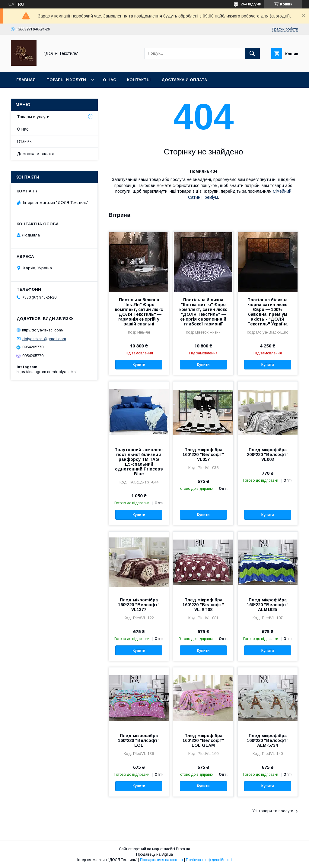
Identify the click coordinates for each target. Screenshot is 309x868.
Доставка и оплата (184, 80)
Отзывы (25, 141)
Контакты (139, 80)
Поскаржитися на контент (162, 860)
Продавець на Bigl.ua (154, 854)
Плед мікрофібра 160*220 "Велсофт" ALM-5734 (268, 740)
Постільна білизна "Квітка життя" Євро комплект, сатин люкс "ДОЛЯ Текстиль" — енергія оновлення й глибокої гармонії (203, 312)
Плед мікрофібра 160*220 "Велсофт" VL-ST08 (203, 605)
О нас (110, 80)
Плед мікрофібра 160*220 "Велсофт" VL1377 (139, 605)
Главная (26, 80)
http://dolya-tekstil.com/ (43, 330)
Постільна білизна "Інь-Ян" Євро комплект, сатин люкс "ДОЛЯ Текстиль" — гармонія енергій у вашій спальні (139, 312)
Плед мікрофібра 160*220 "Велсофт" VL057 (203, 455)
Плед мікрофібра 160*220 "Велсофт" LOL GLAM (203, 740)
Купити (139, 365)
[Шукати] (252, 53)
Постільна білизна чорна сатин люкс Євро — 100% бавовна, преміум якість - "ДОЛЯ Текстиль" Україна (268, 312)
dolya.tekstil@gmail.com (44, 339)
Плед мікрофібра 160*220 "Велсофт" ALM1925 (268, 605)
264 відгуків (251, 4)
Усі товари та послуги (273, 811)
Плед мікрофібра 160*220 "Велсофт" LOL (139, 740)
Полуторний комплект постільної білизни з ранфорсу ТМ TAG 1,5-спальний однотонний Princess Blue (139, 462)
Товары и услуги (66, 80)
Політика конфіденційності (209, 860)
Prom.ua (183, 849)
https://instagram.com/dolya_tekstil (48, 372)
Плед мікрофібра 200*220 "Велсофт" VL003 (268, 455)
